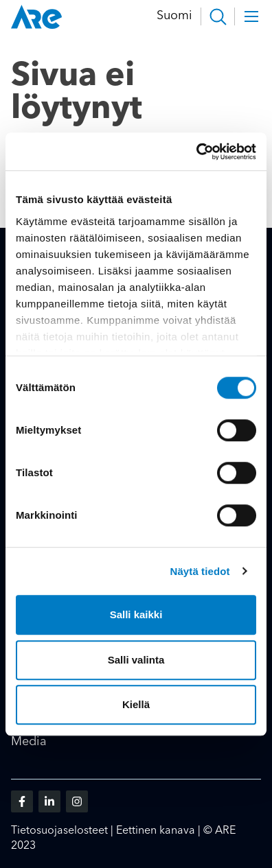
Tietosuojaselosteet (59, 831)
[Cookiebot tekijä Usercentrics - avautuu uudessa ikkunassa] (196, 152)
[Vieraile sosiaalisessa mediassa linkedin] (49, 801)
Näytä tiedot (200, 571)
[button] (218, 16)
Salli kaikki (136, 614)
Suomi (174, 16)
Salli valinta (136, 660)
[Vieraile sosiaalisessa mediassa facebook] (22, 801)
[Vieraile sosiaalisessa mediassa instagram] (77, 801)
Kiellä (136, 704)
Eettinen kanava (156, 831)
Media (29, 742)
